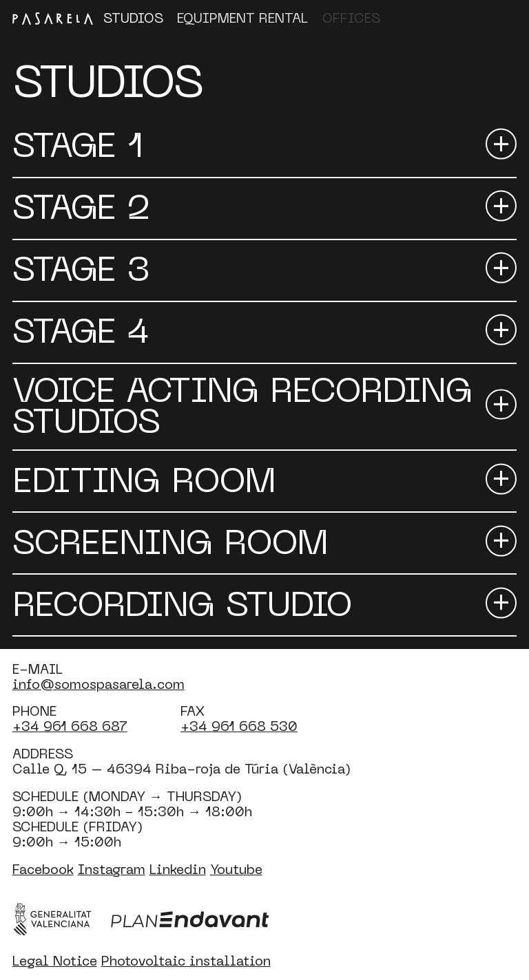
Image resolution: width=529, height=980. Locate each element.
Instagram (112, 869)
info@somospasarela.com (98, 684)
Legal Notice (55, 960)
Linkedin (178, 869)
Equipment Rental (242, 18)
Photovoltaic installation (186, 960)
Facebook (43, 869)
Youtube (236, 869)
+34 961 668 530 (239, 726)
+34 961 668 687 (70, 726)
